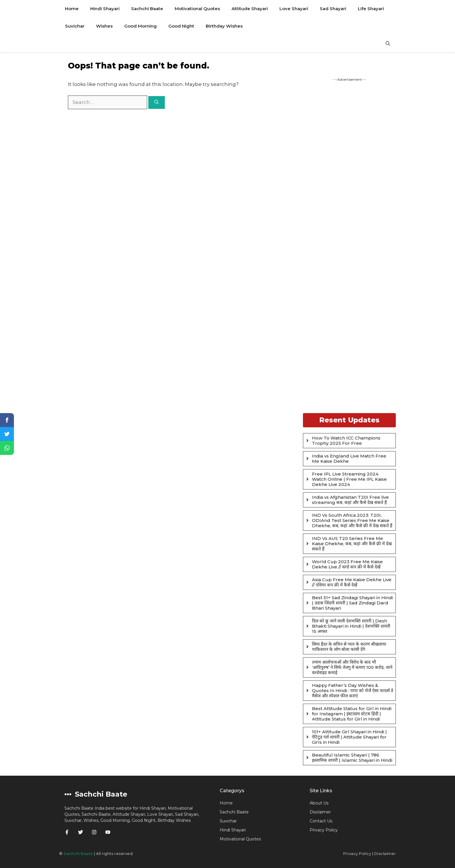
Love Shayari (294, 9)
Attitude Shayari (250, 9)
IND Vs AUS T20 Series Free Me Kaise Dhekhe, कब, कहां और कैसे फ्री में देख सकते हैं (352, 544)
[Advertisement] (349, 247)
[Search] (157, 103)
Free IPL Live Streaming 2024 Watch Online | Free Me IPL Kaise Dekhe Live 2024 (349, 479)
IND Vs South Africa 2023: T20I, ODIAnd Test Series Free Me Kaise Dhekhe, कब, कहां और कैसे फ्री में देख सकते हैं (352, 520)
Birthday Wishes (224, 26)
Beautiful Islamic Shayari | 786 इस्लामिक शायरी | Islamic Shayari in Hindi (352, 758)
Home (72, 9)
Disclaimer (320, 812)
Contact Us (321, 821)
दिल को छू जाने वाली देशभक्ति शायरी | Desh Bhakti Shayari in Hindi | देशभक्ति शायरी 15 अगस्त (351, 626)
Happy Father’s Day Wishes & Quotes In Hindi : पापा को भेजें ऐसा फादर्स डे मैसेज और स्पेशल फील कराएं (353, 690)
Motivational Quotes (197, 9)
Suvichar (75, 26)
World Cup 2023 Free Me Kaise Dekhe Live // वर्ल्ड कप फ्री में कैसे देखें (347, 564)
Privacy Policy (357, 853)
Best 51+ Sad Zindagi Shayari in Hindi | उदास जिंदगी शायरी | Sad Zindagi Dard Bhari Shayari (352, 603)
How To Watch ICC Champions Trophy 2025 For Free (346, 441)
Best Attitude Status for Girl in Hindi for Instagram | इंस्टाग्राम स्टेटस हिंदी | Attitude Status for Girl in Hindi (352, 714)
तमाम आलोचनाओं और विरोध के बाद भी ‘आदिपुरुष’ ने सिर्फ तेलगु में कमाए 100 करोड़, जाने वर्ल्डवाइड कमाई (352, 667)
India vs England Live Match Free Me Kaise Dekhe (349, 459)
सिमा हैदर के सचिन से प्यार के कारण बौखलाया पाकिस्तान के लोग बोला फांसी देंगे (349, 647)
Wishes (104, 26)
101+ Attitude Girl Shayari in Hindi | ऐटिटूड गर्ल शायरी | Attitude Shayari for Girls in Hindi (349, 737)
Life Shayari (371, 9)
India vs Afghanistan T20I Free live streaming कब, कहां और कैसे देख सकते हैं (350, 500)
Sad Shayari (333, 9)
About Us (319, 803)
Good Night (181, 26)
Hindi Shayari (105, 9)
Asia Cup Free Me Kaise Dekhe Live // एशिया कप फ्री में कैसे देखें (352, 582)
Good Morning (140, 26)
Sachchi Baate (147, 9)
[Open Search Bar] (388, 44)
